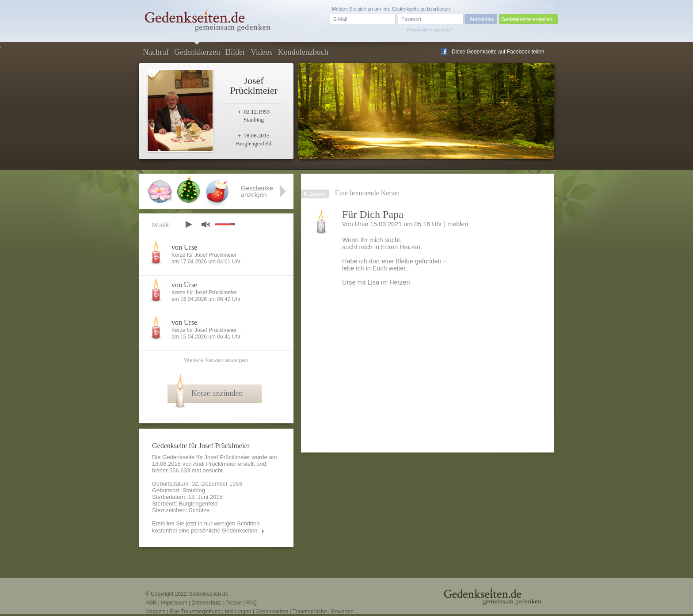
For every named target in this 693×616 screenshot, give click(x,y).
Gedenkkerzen (197, 52)
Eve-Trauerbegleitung (195, 612)
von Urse (184, 247)
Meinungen (238, 612)
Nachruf (156, 52)
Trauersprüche (310, 612)
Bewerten (342, 612)
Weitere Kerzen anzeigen (216, 360)
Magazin (155, 612)
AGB (151, 603)
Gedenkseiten (272, 612)
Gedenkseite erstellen (527, 19)
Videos (262, 52)
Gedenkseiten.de (208, 594)
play (188, 224)
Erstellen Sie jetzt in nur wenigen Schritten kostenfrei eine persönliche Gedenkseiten (206, 527)
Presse (234, 603)
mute (206, 224)
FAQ (251, 603)
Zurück (317, 194)
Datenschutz (206, 603)
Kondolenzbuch (303, 52)
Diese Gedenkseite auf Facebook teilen (498, 52)
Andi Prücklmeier (215, 464)
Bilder (235, 52)
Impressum (174, 603)
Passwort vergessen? (430, 30)
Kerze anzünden (217, 393)
